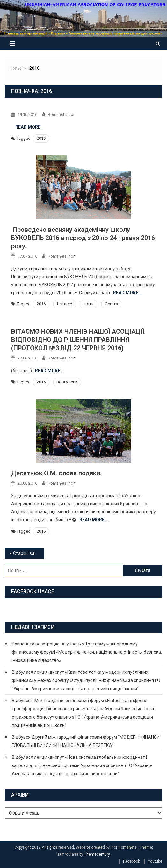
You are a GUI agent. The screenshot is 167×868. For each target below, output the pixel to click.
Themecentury (97, 854)
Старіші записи (29, 553)
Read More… (29, 127)
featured (65, 304)
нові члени (67, 382)
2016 (41, 138)
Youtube (155, 861)
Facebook (131, 861)
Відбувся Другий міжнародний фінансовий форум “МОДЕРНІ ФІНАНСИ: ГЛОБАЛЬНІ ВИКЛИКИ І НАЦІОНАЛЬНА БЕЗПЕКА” (86, 741)
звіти (89, 304)
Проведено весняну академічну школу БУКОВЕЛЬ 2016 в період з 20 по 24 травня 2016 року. (83, 238)
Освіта (111, 304)
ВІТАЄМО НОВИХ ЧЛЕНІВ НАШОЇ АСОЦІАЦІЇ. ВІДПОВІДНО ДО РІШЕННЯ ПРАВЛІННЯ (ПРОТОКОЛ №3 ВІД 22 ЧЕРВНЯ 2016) (78, 340)
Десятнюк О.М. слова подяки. (56, 473)
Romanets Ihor (61, 114)
